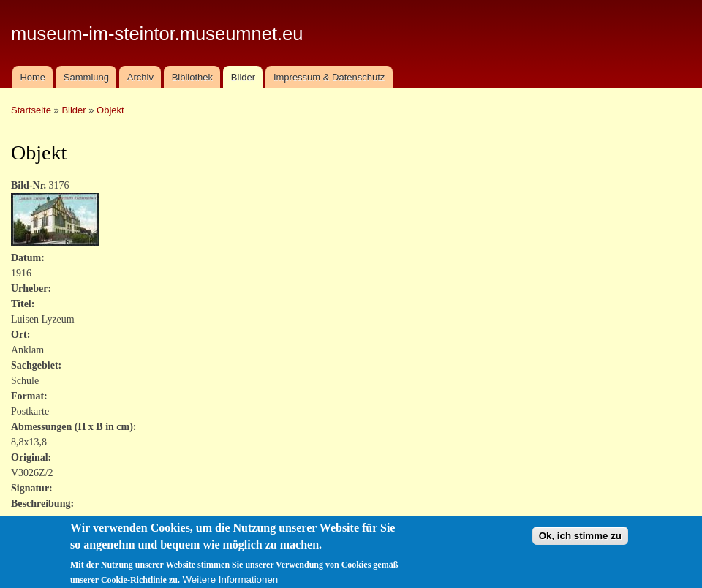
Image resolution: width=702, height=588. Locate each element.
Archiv (140, 77)
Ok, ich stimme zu (580, 541)
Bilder (243, 77)
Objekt (110, 110)
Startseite (31, 110)
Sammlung (86, 77)
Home (33, 77)
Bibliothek (192, 77)
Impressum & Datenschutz (329, 77)
